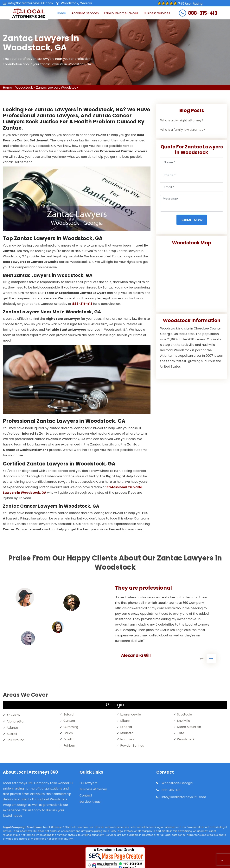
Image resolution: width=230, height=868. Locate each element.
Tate (181, 733)
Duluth (68, 739)
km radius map (192, 277)
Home (61, 13)
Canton (69, 721)
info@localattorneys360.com (31, 3)
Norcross (127, 739)
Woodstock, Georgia (76, 3)
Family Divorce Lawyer (121, 13)
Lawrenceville (131, 714)
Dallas (68, 733)
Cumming (71, 727)
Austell (12, 734)
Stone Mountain (189, 727)
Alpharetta (15, 721)
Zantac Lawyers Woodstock (57, 88)
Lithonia (126, 727)
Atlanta (12, 728)
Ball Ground (15, 740)
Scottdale (185, 714)
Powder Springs (132, 746)
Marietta (127, 733)
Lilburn (125, 721)
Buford (68, 714)
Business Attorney (93, 789)
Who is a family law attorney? (183, 130)
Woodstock (24, 88)
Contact (86, 795)
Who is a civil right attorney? (182, 120)
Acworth (13, 715)
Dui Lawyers (88, 783)
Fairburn (70, 746)
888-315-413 (203, 13)
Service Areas (90, 802)
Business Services (157, 13)
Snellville (184, 721)
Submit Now (192, 220)
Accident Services (85, 13)
